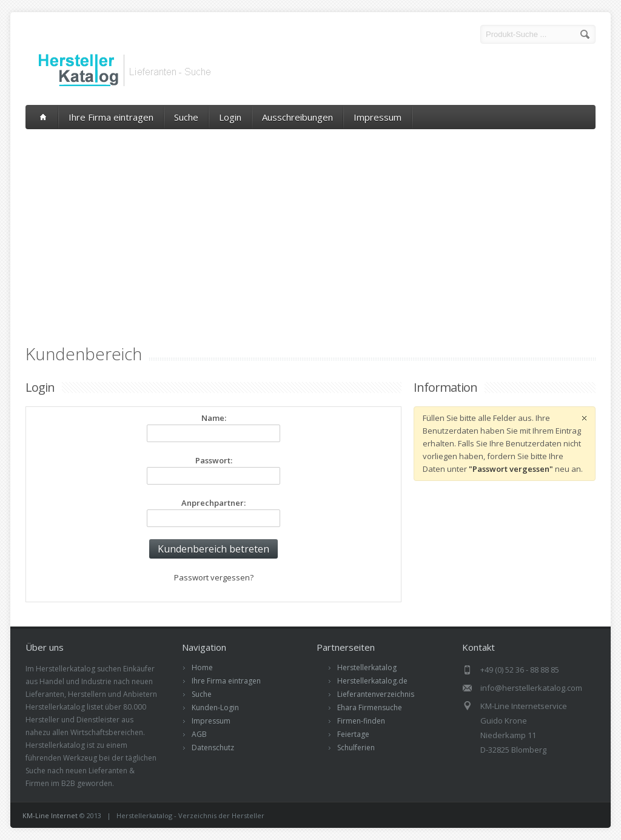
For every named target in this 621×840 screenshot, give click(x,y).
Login (230, 117)
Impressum (378, 117)
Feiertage (353, 734)
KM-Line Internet (50, 815)
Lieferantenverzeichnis (376, 694)
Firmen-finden (361, 721)
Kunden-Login (215, 707)
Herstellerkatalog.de (372, 681)
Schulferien (356, 748)
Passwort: (214, 460)
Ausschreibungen (297, 117)
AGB (199, 734)
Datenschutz (213, 748)
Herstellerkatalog (367, 667)
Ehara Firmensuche (370, 707)
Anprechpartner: (213, 503)
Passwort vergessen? (214, 577)
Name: (214, 418)
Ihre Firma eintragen (111, 117)
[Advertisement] (310, 220)
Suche (186, 117)
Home (202, 667)
